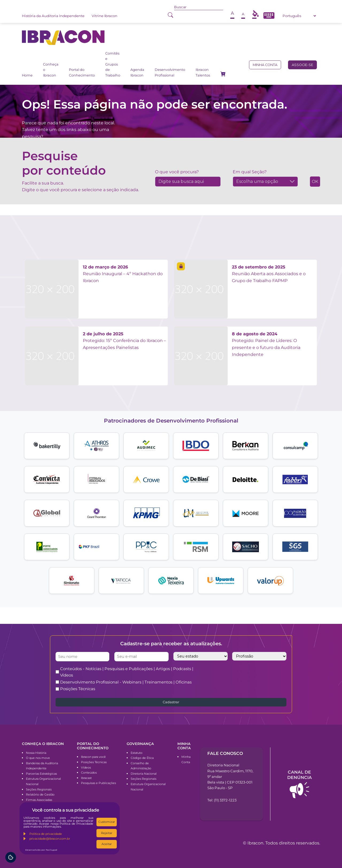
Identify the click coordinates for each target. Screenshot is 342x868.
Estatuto (137, 753)
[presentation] (253, 676)
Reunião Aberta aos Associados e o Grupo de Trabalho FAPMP (269, 274)
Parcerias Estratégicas (41, 774)
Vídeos (86, 767)
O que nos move (38, 758)
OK (315, 181)
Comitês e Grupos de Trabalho (113, 64)
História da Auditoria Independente (53, 16)
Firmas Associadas (39, 800)
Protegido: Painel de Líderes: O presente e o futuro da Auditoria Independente (266, 344)
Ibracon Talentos (203, 72)
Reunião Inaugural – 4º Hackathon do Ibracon (123, 274)
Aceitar (107, 844)
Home (27, 75)
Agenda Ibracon (137, 72)
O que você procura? (177, 172)
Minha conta (265, 65)
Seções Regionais (39, 789)
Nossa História (36, 753)
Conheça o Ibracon (51, 70)
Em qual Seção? (250, 172)
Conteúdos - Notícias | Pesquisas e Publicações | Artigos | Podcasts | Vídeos (127, 672)
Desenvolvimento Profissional (170, 72)
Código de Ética (142, 758)
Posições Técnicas (78, 689)
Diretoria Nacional (144, 774)
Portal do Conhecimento (82, 72)
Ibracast (86, 778)
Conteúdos (89, 773)
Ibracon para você (93, 757)
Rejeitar (107, 833)
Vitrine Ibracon (104, 16)
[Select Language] (299, 16)
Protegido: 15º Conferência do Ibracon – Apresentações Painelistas (124, 341)
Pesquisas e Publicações (98, 783)
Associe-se (302, 65)
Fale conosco (225, 753)
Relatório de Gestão (40, 794)
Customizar (107, 822)
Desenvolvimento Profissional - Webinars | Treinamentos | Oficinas (126, 682)
